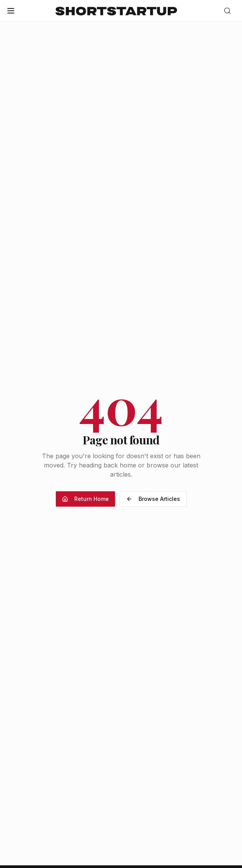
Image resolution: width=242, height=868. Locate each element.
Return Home (85, 499)
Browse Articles (153, 499)
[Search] (227, 11)
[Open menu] (11, 11)
